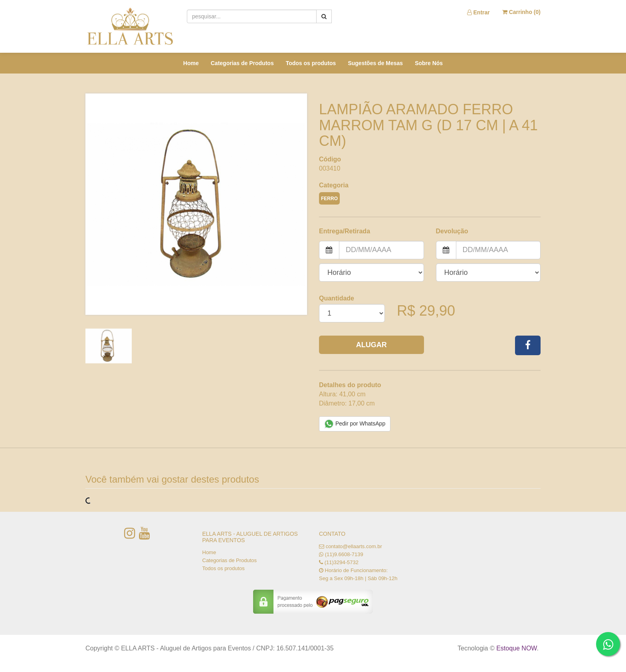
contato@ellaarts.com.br (354, 546)
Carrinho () (521, 12)
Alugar (371, 345)
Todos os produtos (311, 63)
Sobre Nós (429, 63)
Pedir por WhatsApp (355, 424)
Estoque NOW (516, 648)
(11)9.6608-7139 (344, 554)
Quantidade (337, 298)
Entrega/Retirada (345, 231)
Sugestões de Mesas (375, 63)
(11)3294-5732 (342, 562)
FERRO (329, 199)
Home (191, 63)
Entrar (478, 12)
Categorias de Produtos (242, 63)
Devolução (452, 231)
